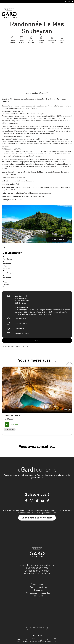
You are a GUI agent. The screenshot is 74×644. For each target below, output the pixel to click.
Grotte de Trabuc (12, 416)
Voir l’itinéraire (21, 319)
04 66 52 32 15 (21, 323)
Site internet (20, 328)
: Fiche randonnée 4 (7, 283)
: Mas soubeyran (7, 267)
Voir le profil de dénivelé (37, 93)
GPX (37, 340)
